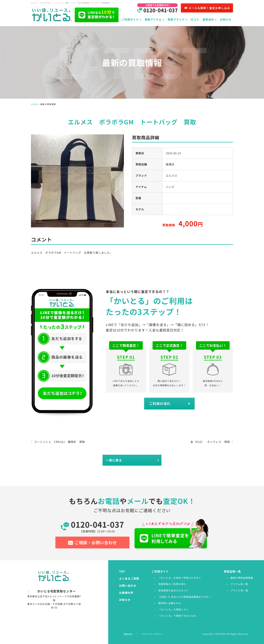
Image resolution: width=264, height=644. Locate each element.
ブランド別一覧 (239, 590)
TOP (122, 571)
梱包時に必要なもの (170, 603)
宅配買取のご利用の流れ (172, 584)
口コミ (195, 19)
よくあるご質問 (129, 578)
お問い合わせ (128, 586)
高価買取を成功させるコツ (173, 590)
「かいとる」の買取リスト (173, 609)
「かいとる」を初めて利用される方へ (180, 578)
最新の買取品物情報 (242, 578)
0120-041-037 (97, 526)
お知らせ (226, 19)
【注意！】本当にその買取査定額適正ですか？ (185, 597)
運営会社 (128, 634)
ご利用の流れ (160, 404)
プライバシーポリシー (152, 634)
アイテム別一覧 (239, 584)
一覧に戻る (114, 460)
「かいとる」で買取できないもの (177, 616)
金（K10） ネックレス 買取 (212, 442)
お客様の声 (126, 593)
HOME (34, 104)
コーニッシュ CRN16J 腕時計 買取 (58, 442)
